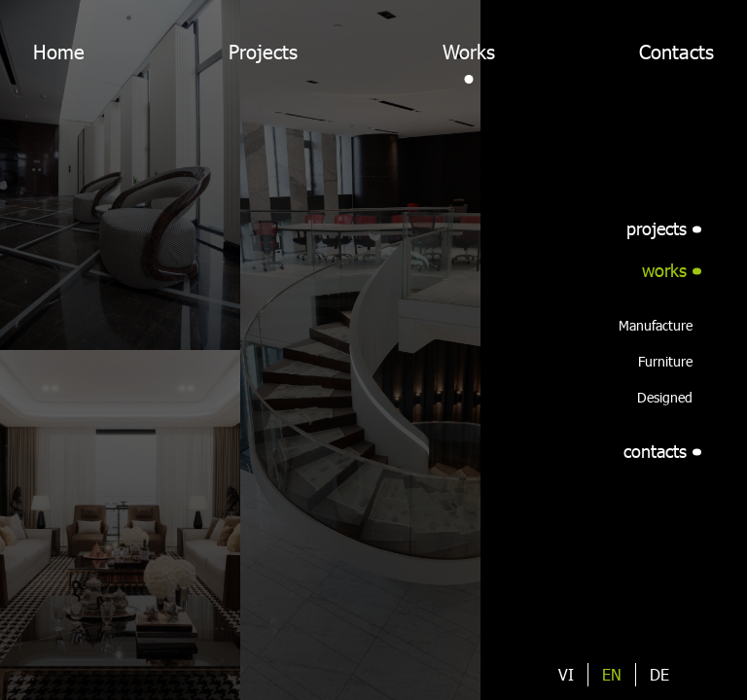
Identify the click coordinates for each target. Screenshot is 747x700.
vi (566, 674)
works (664, 270)
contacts (655, 451)
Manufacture (656, 325)
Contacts (676, 52)
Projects (263, 52)
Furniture (665, 361)
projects (657, 228)
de (659, 674)
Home (59, 52)
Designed (665, 397)
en (612, 674)
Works (469, 52)
